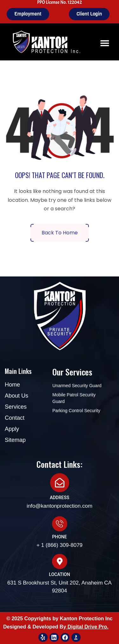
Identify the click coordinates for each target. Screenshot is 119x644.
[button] (105, 43)
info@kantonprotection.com (60, 506)
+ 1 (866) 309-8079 (60, 545)
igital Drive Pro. (90, 627)
